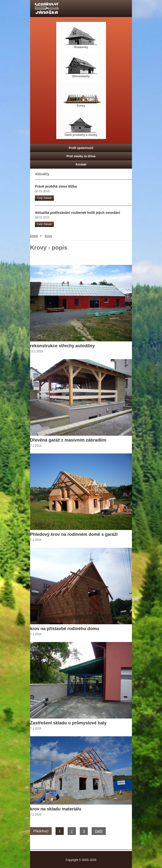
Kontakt (81, 165)
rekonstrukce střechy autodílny (62, 346)
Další (99, 831)
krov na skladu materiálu (56, 809)
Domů (34, 236)
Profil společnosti (81, 148)
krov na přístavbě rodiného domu (65, 629)
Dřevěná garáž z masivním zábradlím (68, 440)
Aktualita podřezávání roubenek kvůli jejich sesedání (77, 213)
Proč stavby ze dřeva (81, 156)
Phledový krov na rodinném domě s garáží (74, 534)
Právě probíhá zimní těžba (56, 186)
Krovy (48, 236)
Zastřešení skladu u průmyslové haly (68, 723)
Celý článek (44, 198)
